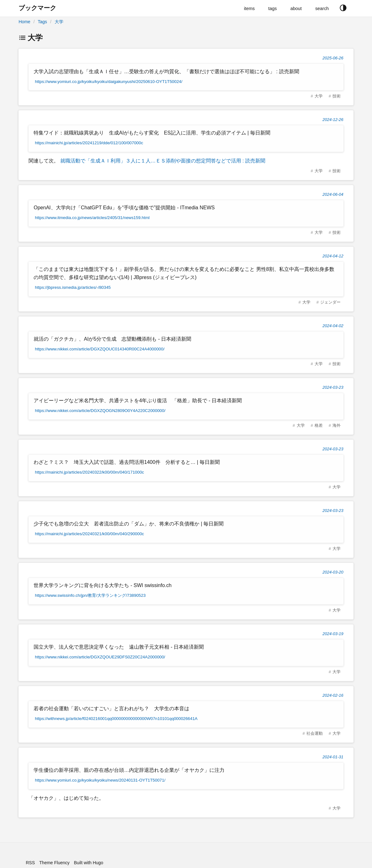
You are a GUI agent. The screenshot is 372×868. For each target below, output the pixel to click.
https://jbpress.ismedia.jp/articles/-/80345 (73, 287)
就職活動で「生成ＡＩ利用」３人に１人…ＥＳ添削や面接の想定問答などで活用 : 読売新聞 (162, 161)
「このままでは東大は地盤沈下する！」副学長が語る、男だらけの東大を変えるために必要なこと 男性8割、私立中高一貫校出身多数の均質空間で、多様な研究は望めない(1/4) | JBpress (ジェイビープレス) (184, 273)
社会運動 (315, 733)
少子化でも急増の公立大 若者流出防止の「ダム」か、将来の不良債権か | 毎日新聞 (129, 524)
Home (24, 22)
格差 (319, 425)
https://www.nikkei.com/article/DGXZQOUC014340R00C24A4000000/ (100, 349)
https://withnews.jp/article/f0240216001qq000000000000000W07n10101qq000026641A (116, 719)
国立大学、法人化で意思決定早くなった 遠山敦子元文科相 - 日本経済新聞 (119, 647)
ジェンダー (330, 302)
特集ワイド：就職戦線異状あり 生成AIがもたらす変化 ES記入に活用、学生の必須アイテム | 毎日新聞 (152, 133)
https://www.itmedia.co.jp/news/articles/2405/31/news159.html (92, 218)
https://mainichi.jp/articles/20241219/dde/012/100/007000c (89, 143)
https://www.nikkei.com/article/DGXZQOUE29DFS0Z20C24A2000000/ (100, 657)
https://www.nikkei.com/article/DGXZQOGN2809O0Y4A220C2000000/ (100, 411)
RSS (30, 863)
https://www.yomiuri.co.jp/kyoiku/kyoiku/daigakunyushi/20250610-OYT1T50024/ (109, 82)
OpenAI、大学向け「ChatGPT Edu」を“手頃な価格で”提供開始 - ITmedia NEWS (124, 208)
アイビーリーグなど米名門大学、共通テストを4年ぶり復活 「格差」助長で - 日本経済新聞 (138, 401)
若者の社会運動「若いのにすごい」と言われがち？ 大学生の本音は (111, 709)
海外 (337, 425)
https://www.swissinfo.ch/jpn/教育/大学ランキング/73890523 (90, 595)
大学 (59, 22)
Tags (42, 22)
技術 (337, 96)
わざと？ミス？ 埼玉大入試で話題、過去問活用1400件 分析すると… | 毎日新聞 (127, 462)
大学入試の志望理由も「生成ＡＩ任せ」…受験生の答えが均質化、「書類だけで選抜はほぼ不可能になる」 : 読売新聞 (166, 71)
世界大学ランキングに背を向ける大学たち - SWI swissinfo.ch (102, 585)
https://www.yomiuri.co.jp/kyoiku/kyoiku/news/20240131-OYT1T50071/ (100, 780)
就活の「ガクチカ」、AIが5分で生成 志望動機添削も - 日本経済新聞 (112, 339)
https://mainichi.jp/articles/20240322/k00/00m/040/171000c (89, 472)
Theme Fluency (54, 863)
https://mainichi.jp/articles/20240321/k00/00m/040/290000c (89, 534)
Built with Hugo (89, 863)
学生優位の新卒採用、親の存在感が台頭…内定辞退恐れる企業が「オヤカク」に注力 (129, 770)
